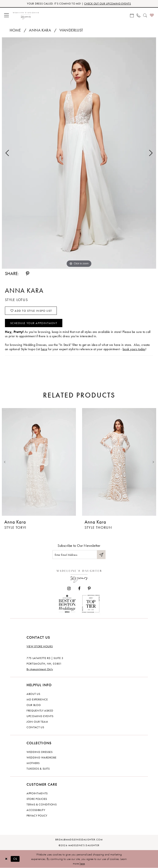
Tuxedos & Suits (38, 769)
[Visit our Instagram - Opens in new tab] (69, 589)
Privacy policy (37, 815)
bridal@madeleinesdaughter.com (79, 840)
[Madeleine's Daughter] (79, 575)
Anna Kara (40, 30)
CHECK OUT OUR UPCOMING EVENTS (107, 4)
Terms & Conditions (42, 804)
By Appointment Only (40, 669)
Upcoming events (40, 716)
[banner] (26, 15)
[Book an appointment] (132, 15)
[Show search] (145, 15)
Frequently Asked (40, 710)
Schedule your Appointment (34, 323)
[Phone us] (138, 15)
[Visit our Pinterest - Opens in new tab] (89, 589)
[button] (6, 15)
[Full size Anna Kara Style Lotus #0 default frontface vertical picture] (79, 153)
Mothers (33, 763)
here (82, 863)
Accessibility (36, 810)
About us (33, 694)
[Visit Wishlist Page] (152, 15)
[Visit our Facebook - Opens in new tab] (79, 589)
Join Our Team (37, 722)
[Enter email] (79, 555)
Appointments (37, 793)
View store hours (40, 646)
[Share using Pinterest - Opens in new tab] (28, 274)
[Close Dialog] (6, 859)
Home (15, 30)
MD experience (37, 699)
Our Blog (34, 705)
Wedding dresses (40, 752)
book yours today (134, 349)
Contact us (35, 727)
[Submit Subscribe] (101, 555)
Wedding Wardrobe (41, 757)
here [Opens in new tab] (44, 349)
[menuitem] (6, 15)
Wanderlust (71, 30)
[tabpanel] (79, 153)
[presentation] (39, 462)
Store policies (37, 799)
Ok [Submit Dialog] (15, 859)
